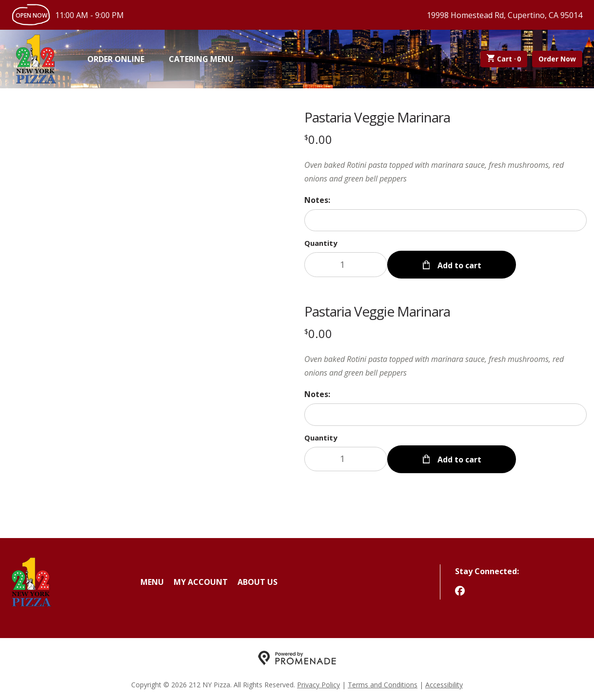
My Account (201, 580)
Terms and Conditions (383, 683)
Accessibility (444, 683)
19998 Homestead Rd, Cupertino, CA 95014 (505, 15)
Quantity (321, 243)
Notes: (317, 200)
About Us (257, 580)
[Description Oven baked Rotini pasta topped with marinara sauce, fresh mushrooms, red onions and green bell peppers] (445, 172)
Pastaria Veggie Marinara (377, 117)
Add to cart (458, 264)
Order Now (557, 59)
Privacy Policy (318, 683)
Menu (152, 580)
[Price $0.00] (318, 139)
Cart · (504, 59)
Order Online (116, 59)
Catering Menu (201, 59)
